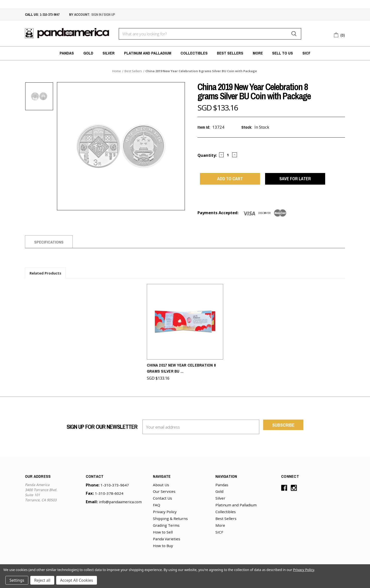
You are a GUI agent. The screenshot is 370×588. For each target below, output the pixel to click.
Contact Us (162, 500)
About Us (161, 486)
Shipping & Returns (170, 520)
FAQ (157, 506)
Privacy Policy (165, 513)
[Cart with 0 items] (339, 35)
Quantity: (207, 155)
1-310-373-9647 (50, 14)
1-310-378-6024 (109, 495)
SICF (306, 53)
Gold (88, 53)
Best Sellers (230, 53)
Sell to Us (283, 53)
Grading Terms (166, 527)
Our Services (164, 493)
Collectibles (194, 53)
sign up (109, 14)
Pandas (67, 53)
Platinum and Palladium (148, 53)
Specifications (49, 246)
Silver (109, 53)
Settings (17, 580)
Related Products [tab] (45, 277)
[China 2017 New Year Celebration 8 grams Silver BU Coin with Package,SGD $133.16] (185, 324)
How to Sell (163, 533)
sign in (96, 14)
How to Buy (163, 547)
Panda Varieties (167, 540)
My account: (80, 14)
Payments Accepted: (218, 216)
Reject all (42, 580)
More (258, 53)
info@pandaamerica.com (120, 503)
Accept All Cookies (77, 580)
